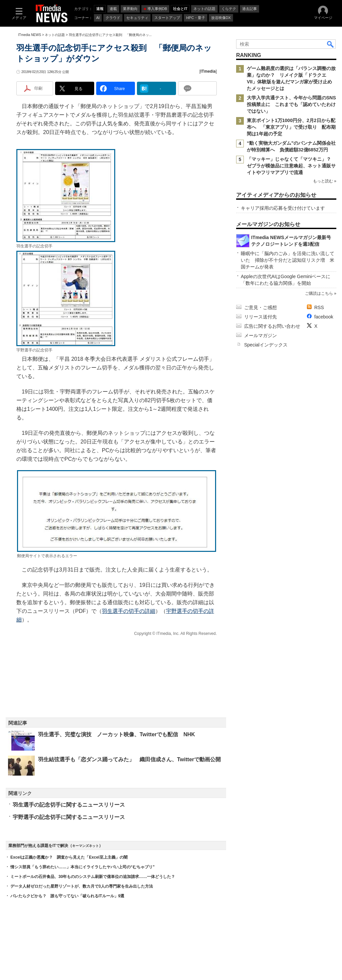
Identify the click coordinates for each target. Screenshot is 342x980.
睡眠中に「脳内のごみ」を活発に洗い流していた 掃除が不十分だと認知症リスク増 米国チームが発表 (288, 260)
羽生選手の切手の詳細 (129, 611)
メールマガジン (261, 335)
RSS (319, 307)
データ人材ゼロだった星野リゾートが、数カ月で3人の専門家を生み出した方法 (82, 886)
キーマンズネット (85, 846)
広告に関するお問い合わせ (272, 326)
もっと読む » (325, 181)
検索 (331, 44)
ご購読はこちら (319, 293)
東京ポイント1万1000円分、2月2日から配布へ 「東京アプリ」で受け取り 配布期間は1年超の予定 (291, 127)
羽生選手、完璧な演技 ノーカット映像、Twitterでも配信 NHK (117, 734)
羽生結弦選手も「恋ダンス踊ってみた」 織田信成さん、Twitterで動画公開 (129, 759)
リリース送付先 (261, 317)
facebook (324, 317)
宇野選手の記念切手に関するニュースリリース (69, 817)
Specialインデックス (266, 345)
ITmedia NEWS (30, 35)
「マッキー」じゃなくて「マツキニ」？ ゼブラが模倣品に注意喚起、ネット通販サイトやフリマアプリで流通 (291, 166)
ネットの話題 (55, 35)
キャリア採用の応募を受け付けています (283, 208)
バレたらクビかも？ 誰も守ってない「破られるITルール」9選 (67, 896)
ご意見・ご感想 (261, 307)
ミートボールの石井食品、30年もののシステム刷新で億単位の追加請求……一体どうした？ (93, 877)
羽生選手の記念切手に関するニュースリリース (69, 805)
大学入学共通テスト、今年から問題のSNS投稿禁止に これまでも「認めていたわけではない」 (291, 104)
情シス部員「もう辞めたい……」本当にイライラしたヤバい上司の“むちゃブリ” (82, 867)
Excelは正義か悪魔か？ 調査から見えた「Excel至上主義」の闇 (69, 857)
